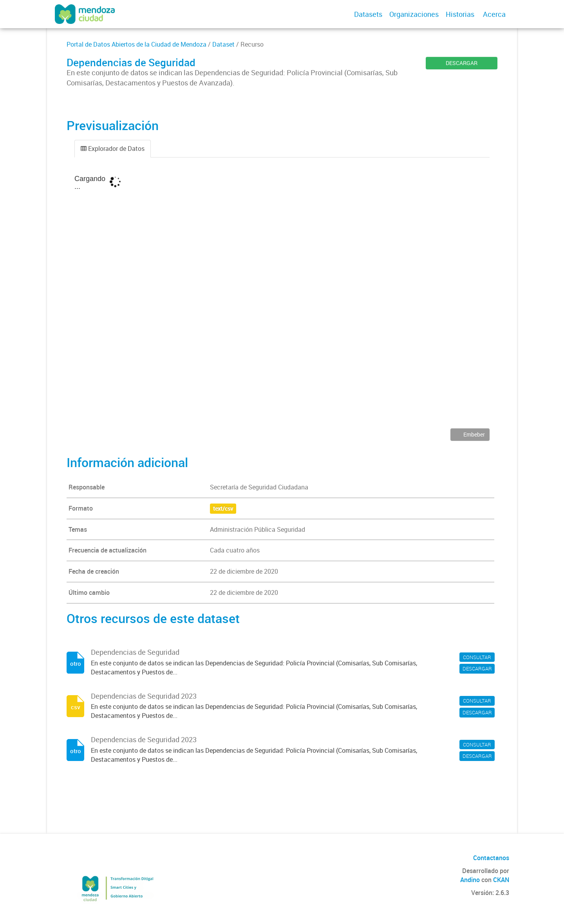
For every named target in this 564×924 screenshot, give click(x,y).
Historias (460, 14)
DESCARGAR (462, 63)
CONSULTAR (477, 657)
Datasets (368, 14)
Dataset (223, 44)
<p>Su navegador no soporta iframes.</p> (282, 299)
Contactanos (491, 858)
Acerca (494, 14)
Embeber (474, 434)
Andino (470, 880)
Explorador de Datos (113, 149)
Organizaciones (414, 14)
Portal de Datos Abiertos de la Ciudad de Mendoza (136, 44)
